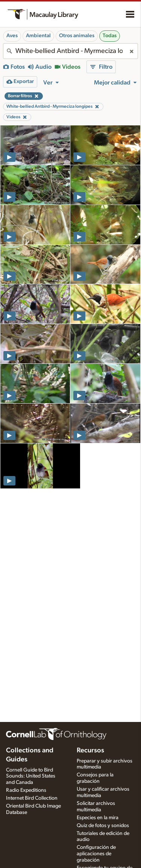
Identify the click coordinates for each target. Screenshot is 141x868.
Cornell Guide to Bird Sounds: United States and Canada (31, 776)
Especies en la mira (98, 818)
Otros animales (77, 36)
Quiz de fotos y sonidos (103, 826)
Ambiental (38, 36)
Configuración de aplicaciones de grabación (96, 854)
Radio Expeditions (26, 790)
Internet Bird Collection (32, 798)
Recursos (90, 750)
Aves (12, 36)
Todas (110, 36)
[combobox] (70, 51)
